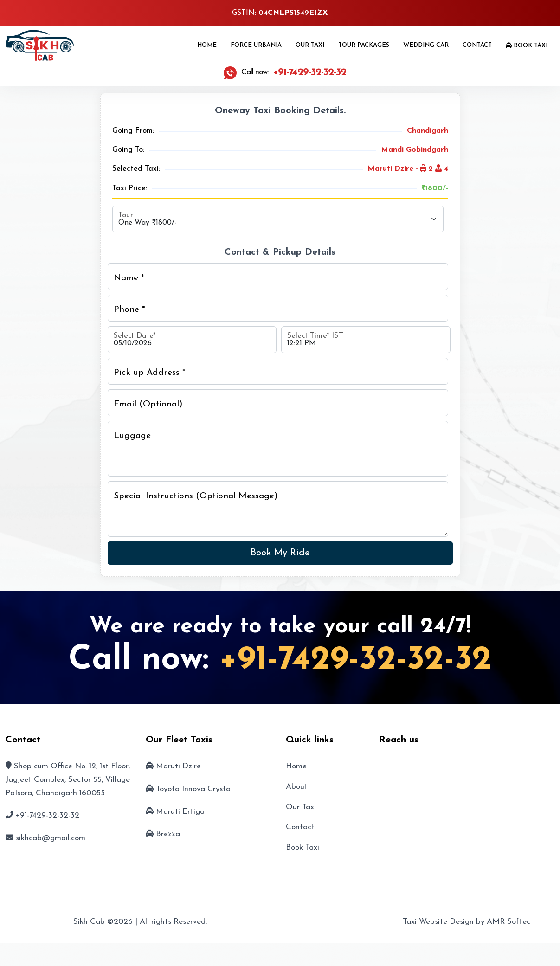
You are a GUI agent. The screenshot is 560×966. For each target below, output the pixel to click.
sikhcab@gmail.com (51, 838)
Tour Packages (364, 45)
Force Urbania (256, 45)
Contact (477, 45)
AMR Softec (509, 922)
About (297, 787)
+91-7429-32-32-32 (356, 660)
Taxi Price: (130, 188)
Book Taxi (527, 45)
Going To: (128, 150)
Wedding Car (426, 45)
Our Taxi (310, 45)
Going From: (133, 131)
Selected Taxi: (136, 169)
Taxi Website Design (438, 922)
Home (207, 45)
